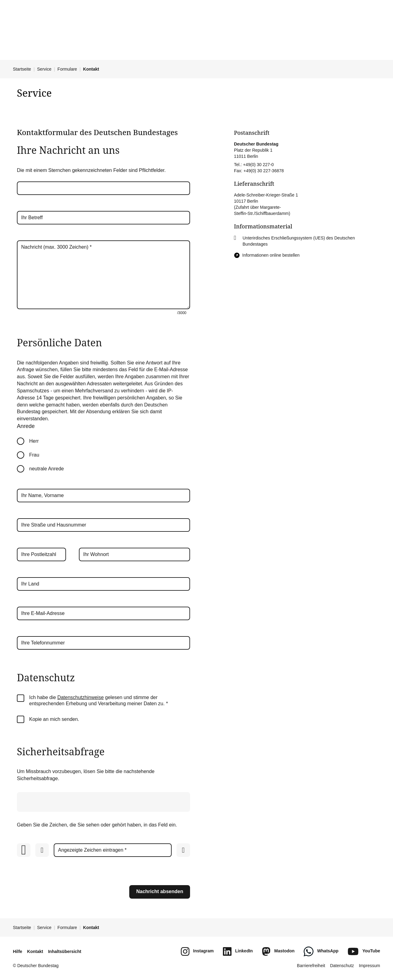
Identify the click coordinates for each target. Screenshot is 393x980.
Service (44, 69)
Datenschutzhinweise (81, 697)
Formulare (67, 69)
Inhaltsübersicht (64, 951)
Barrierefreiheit (311, 966)
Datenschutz (342, 966)
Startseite (22, 69)
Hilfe (18, 951)
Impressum (370, 966)
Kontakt (35, 951)
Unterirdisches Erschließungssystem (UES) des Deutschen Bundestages (299, 241)
